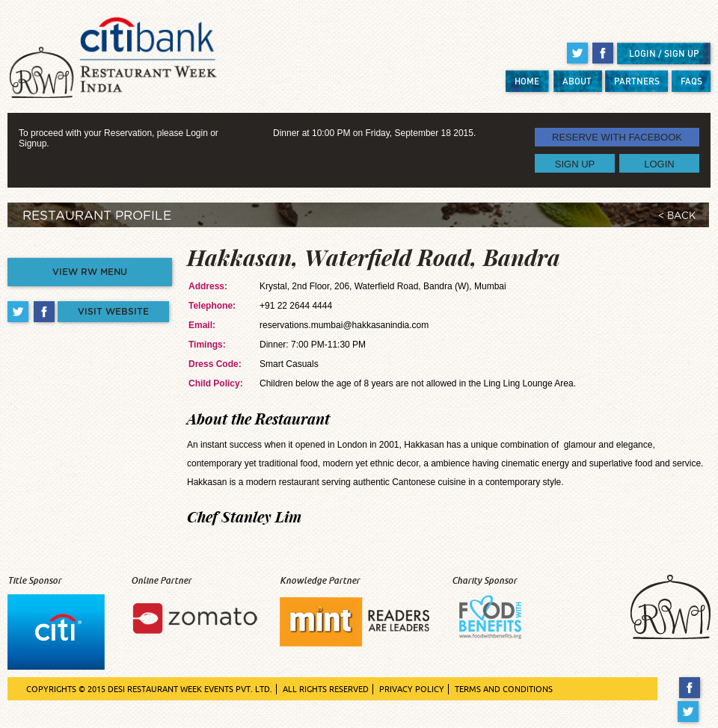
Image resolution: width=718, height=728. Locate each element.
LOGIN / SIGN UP (664, 53)
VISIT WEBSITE (113, 312)
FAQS (691, 81)
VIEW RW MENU (90, 272)
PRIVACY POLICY (412, 689)
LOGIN (659, 163)
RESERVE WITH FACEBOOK (617, 137)
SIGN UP (575, 163)
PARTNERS (637, 81)
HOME (527, 81)
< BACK (677, 216)
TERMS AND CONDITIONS (504, 689)
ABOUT (577, 81)
